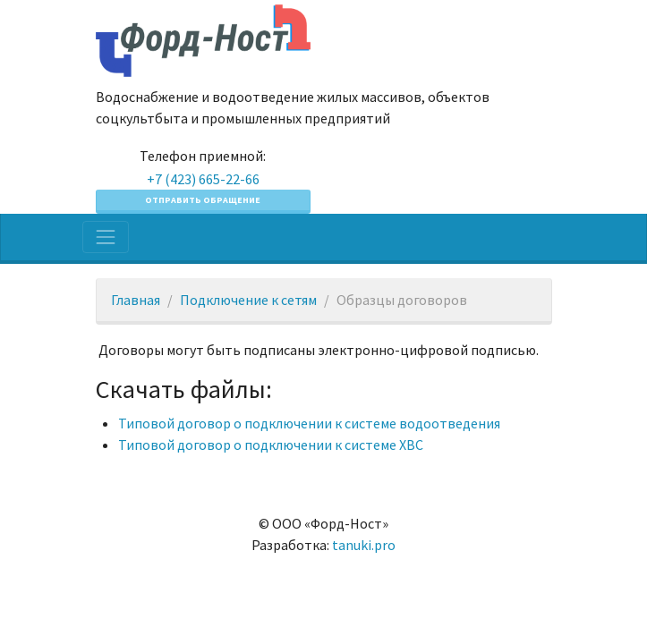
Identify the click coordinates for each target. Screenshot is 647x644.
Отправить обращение (203, 200)
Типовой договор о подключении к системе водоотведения (309, 423)
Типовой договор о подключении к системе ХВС (271, 445)
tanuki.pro (364, 545)
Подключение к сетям (248, 300)
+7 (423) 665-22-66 (203, 179)
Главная (136, 300)
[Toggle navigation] (106, 237)
